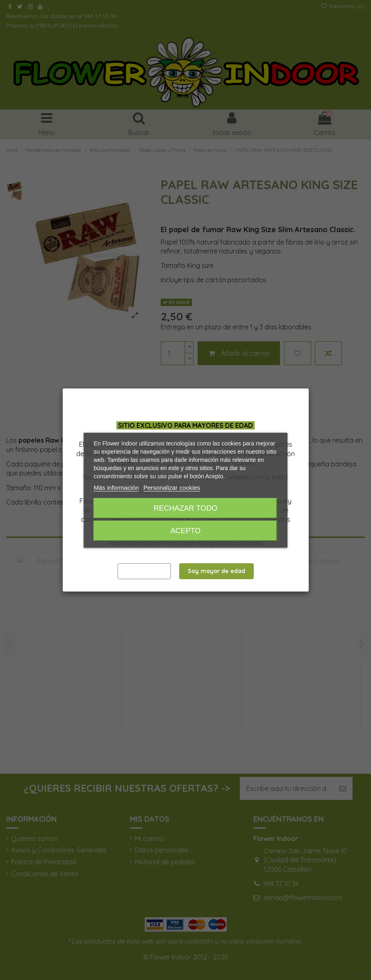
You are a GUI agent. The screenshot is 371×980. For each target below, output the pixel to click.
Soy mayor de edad (216, 571)
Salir (144, 571)
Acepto (186, 531)
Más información (116, 488)
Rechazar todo (185, 508)
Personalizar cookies (172, 488)
